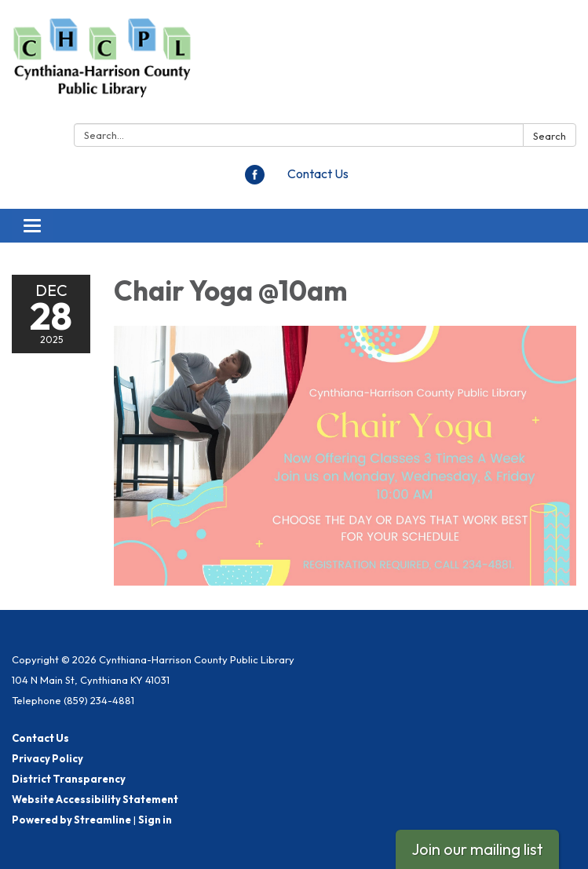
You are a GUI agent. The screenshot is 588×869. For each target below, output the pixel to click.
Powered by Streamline (71, 820)
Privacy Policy (47, 758)
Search (550, 136)
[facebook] (255, 180)
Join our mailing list (477, 849)
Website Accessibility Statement (95, 799)
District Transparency (69, 779)
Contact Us (318, 173)
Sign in (155, 820)
